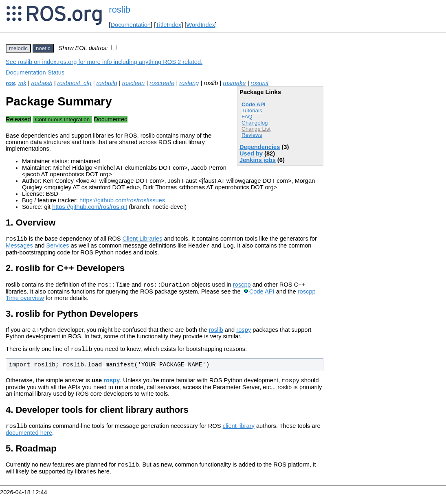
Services (57, 248)
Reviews (252, 135)
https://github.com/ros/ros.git (90, 207)
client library (239, 433)
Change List (256, 129)
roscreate (162, 83)
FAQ (247, 117)
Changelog (255, 123)
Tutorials (252, 111)
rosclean (133, 83)
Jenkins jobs (258, 160)
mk (22, 83)
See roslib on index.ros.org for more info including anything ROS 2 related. (104, 62)
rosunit (259, 83)
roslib (120, 10)
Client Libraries (143, 240)
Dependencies (260, 147)
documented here (29, 440)
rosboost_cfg (75, 83)
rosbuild (107, 83)
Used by (251, 153)
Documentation (131, 25)
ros (10, 83)
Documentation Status (35, 72)
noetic (43, 48)
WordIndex (201, 25)
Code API (254, 104)
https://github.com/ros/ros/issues (122, 200)
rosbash (42, 83)
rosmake (234, 83)
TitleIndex (168, 25)
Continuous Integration (62, 119)
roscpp (242, 288)
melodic (18, 48)
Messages (19, 248)
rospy (244, 333)
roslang (189, 83)
